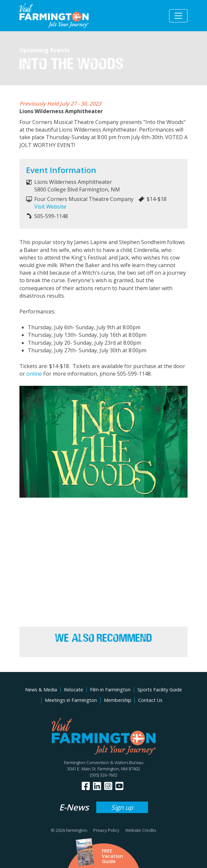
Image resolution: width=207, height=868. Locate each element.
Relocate (74, 690)
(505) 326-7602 (104, 775)
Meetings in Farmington (71, 700)
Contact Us (150, 700)
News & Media (41, 690)
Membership (118, 700)
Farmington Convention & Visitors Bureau (104, 762)
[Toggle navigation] (178, 16)
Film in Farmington (110, 690)
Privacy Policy (106, 830)
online (34, 374)
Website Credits (141, 830)
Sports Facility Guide (160, 690)
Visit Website (50, 207)
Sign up (122, 807)
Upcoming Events (44, 50)
